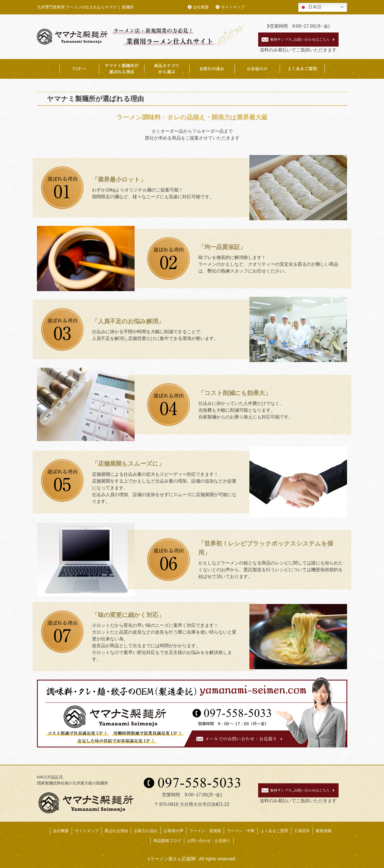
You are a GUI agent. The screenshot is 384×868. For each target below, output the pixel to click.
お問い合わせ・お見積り (209, 841)
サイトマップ (233, 7)
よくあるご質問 (302, 69)
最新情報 (324, 831)
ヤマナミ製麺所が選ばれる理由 (122, 69)
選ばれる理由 (116, 831)
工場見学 (302, 831)
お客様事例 (257, 69)
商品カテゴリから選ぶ (167, 69)
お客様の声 (174, 831)
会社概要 (201, 7)
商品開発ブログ (167, 841)
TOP (79, 69)
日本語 (311, 7)
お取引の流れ (212, 69)
